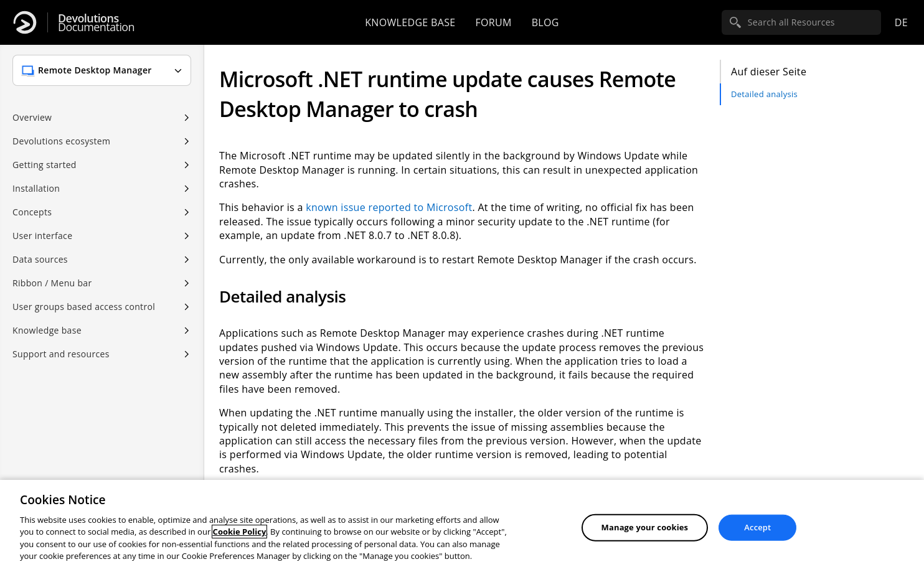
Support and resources (61, 354)
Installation (36, 188)
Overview (32, 117)
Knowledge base (410, 22)
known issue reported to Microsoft (389, 207)
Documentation (96, 23)
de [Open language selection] (901, 22)
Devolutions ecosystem (61, 141)
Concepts (32, 212)
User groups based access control (84, 307)
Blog (545, 22)
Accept (757, 527)
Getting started (45, 165)
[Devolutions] (25, 22)
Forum (493, 22)
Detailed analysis (764, 94)
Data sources (40, 259)
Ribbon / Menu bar (52, 283)
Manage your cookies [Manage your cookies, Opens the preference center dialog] (645, 527)
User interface (42, 236)
